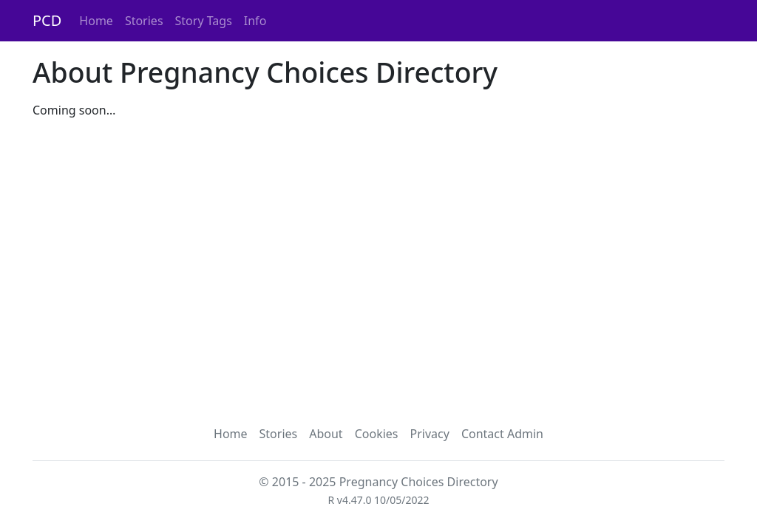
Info (255, 21)
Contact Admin (502, 434)
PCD (47, 20)
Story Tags (204, 21)
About (326, 434)
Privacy (430, 434)
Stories (144, 21)
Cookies (377, 434)
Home (96, 21)
